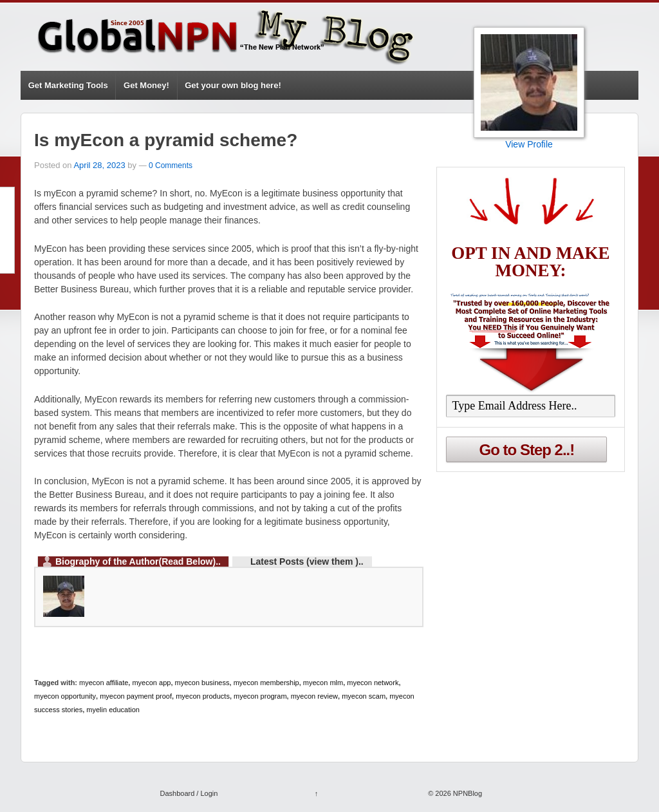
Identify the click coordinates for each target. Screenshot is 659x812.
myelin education (113, 710)
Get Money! (146, 85)
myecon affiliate (104, 683)
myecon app (151, 683)
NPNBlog (467, 793)
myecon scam (364, 696)
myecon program (260, 696)
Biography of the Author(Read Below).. (138, 562)
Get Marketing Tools (68, 85)
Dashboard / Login (189, 793)
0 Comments (171, 165)
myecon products (203, 696)
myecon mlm (323, 683)
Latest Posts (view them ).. (307, 562)
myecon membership (266, 683)
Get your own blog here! (233, 85)
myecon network (373, 683)
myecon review (314, 696)
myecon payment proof (136, 696)
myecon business (202, 683)
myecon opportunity (65, 696)
